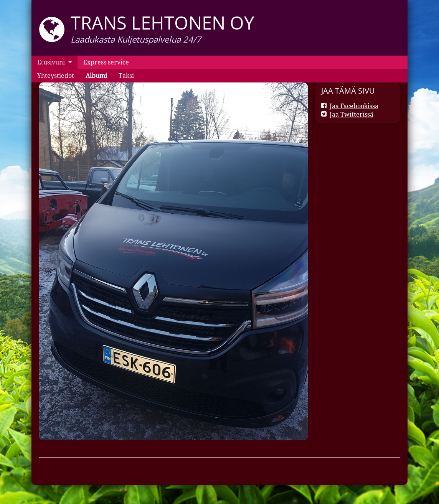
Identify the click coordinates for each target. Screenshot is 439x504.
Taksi (126, 76)
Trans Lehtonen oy (162, 23)
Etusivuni (51, 62)
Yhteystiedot (56, 76)
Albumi (96, 76)
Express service (106, 62)
